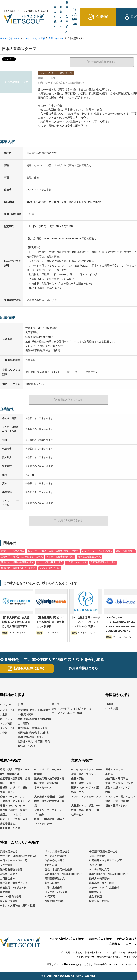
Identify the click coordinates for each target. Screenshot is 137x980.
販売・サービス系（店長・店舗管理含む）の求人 (53, 551)
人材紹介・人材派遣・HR (85, 806)
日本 (21, 704)
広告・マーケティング (12, 797)
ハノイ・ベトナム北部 (34, 39)
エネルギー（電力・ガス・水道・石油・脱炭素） (120, 799)
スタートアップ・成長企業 (104, 888)
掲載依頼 (133, 952)
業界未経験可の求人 (50, 568)
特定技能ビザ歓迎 (99, 901)
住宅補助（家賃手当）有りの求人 (18, 568)
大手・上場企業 (53, 888)
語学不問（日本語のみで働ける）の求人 (22, 557)
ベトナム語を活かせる (57, 851)
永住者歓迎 (95, 897)
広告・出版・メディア (118, 787)
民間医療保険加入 (55, 878)
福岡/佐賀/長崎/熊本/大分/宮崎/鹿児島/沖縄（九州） (33, 735)
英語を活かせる (9, 851)
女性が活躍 (51, 865)
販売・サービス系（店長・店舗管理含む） (15, 821)
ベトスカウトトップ (10, 39)
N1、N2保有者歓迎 (11, 897)
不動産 (109, 774)
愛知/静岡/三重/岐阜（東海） (34, 728)
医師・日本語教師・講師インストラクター (49, 821)
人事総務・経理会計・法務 (49, 797)
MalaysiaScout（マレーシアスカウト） (116, 964)
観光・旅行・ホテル (117, 806)
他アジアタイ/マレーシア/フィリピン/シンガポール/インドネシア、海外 (71, 708)
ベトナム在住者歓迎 (56, 856)
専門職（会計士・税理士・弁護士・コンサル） (15, 812)
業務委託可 (95, 892)
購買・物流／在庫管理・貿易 (49, 803)
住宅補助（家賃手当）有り (15, 883)
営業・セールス (56, 39)
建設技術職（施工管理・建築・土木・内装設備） (49, 781)
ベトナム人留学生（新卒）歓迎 (17, 905)
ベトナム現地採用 (99, 870)
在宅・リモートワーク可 (14, 860)
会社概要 (66, 952)
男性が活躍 (95, 865)
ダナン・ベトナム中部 (9, 730)
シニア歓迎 (6, 865)
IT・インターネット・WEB (86, 769)
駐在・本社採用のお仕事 (58, 870)
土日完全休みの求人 (76, 562)
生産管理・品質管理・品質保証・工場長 (15, 781)
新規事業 (5, 892)
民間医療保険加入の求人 (103, 562)
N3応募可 (50, 897)
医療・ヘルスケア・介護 (85, 787)
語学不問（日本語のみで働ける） (19, 856)
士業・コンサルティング (119, 783)
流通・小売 (77, 792)
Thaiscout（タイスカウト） (79, 964)
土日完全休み (7, 878)
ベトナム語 (112, 708)
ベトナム (6, 704)
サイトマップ (131, 957)
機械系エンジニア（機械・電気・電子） (15, 790)
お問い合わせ (119, 952)
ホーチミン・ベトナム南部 (9, 721)
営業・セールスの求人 (13, 551)
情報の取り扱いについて (97, 952)
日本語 (109, 704)
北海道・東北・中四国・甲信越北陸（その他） (34, 744)
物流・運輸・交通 (81, 783)
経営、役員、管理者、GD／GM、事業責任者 (16, 772)
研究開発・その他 (10, 828)
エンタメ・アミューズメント (86, 799)
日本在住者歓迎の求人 (89, 557)
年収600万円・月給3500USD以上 (63, 874)
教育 (108, 792)
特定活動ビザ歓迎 (55, 901)
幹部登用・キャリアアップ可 (105, 860)
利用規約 (78, 952)
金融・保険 (77, 779)
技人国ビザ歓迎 (9, 901)
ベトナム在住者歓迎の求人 (60, 557)
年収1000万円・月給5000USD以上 (109, 874)
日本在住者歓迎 (98, 856)
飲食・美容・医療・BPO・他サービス (86, 812)
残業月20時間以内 (99, 878)
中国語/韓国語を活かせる (103, 851)
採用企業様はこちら (83, 668)
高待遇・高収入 (9, 874)
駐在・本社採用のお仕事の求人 (17, 562)
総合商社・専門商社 (117, 779)
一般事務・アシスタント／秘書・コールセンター (15, 803)
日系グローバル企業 (56, 892)
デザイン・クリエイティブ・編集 (48, 812)
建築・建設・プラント (84, 774)
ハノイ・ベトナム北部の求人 (97, 551)
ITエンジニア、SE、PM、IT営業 (49, 772)
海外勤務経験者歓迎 (11, 870)
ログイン (131, 944)
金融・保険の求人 (125, 551)
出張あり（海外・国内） (103, 883)
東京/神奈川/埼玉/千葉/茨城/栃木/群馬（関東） (34, 712)
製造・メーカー (114, 769)
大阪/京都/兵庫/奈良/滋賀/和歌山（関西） (34, 721)
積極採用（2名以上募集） (14, 888)
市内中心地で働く (55, 860)
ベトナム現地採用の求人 (50, 562)
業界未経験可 (52, 883)
